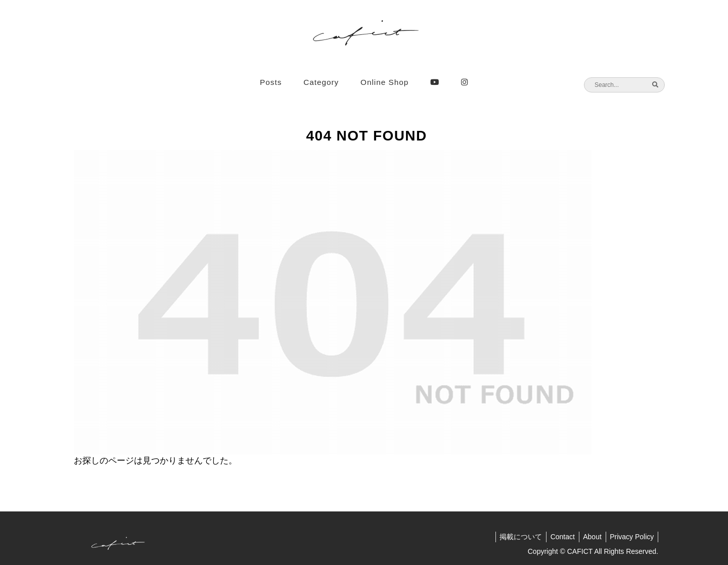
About (589, 537)
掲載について (513, 537)
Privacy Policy (631, 537)
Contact (557, 537)
